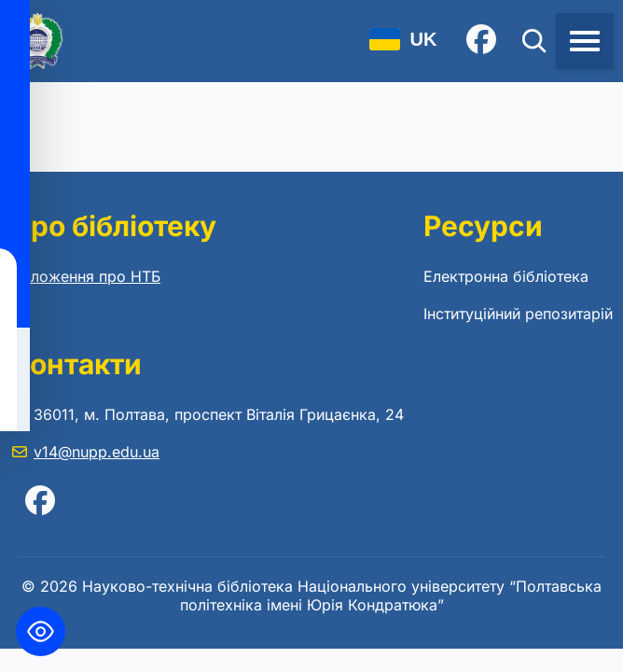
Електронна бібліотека (506, 276)
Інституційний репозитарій (518, 314)
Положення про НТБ (85, 276)
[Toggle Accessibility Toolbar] (41, 631)
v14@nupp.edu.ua (97, 452)
